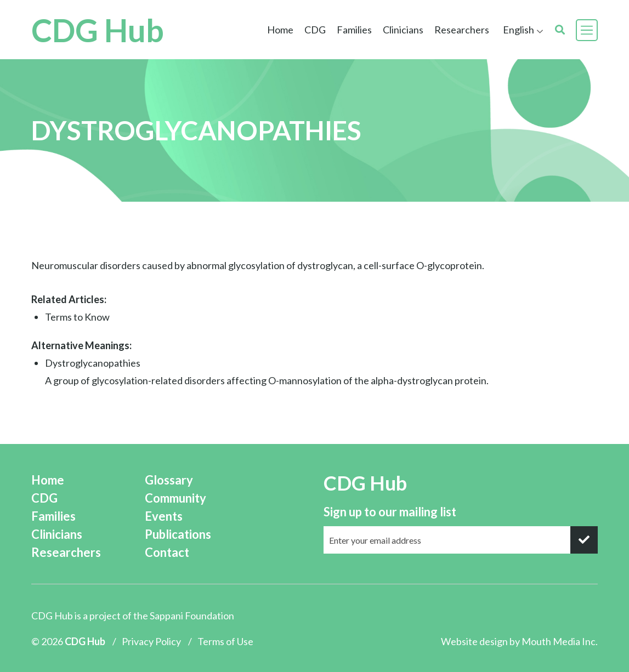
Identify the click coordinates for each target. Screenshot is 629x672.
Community (175, 498)
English (518, 30)
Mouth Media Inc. (560, 641)
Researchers (462, 30)
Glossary (169, 480)
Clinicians (403, 30)
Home (280, 30)
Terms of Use (225, 641)
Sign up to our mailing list (390, 512)
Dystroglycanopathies (93, 363)
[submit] (584, 540)
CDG (315, 30)
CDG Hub (98, 30)
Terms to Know (77, 317)
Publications (178, 534)
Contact (167, 552)
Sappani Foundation (192, 616)
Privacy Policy (151, 641)
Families (354, 30)
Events (164, 516)
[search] (560, 30)
